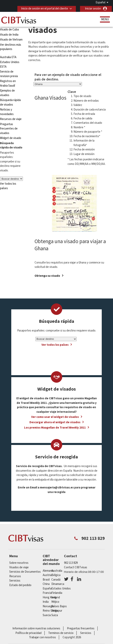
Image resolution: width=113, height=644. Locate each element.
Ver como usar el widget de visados (55, 417)
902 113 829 (71, 563)
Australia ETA (8, 57)
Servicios (15, 581)
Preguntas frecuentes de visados (9, 129)
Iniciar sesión (93, 9)
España (47, 589)
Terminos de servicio (61, 633)
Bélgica (56, 575)
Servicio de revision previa (9, 74)
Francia (47, 593)
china (46, 584)
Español (100, 2)
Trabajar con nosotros (42, 637)
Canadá (56, 580)
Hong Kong (50, 597)
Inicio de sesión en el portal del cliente (45, 9)
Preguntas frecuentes (81, 628)
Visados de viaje (19, 567)
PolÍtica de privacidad (28, 633)
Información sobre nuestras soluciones (36, 628)
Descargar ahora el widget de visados (55, 422)
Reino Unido (50, 611)
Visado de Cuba (9, 30)
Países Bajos (59, 606)
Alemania (48, 571)
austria (47, 575)
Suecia (47, 615)
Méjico (55, 602)
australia (57, 571)
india (46, 602)
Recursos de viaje (11, 119)
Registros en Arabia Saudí (8, 83)
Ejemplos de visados (7, 93)
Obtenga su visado (47, 276)
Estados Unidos (61, 589)
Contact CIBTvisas (76, 567)
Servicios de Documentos (25, 572)
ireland (56, 597)
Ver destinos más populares (11, 47)
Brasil (46, 580)
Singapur (57, 611)
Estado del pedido (20, 585)
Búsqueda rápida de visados (10, 102)
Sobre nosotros (19, 563)
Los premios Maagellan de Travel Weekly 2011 (55, 428)
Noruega (48, 606)
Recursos (15, 576)
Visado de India (9, 35)
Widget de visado (11, 138)
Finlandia (57, 593)
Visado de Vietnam (11, 40)
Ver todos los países (55, 345)
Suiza (55, 615)
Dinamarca (58, 584)
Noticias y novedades (7, 112)
